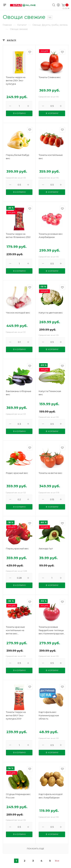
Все (57, 861)
